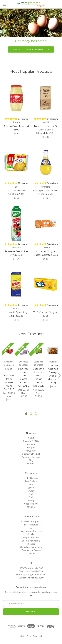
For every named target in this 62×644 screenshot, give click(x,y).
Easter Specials (31, 478)
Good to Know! (31, 504)
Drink (31, 497)
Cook (31, 494)
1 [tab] (26, 414)
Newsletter (31, 451)
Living (31, 501)
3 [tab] (36, 414)
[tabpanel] (9, 372)
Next (59, 375)
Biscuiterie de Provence (31, 531)
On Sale (31, 507)
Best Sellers (31, 481)
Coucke (31, 534)
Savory (31, 488)
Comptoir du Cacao (31, 538)
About (31, 438)
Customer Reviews (31, 457)
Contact (31, 444)
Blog (31, 460)
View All (31, 554)
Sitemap (31, 464)
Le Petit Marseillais (31, 541)
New (31, 485)
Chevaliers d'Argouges (31, 547)
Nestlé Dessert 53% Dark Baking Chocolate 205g (46, 130)
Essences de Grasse (31, 550)
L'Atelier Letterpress (31, 521)
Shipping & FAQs (31, 441)
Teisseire (31, 544)
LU (31, 528)
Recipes (31, 448)
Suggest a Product (31, 454)
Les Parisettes (31, 525)
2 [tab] (31, 414)
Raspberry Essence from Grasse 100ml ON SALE (9, 379)
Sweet (31, 491)
